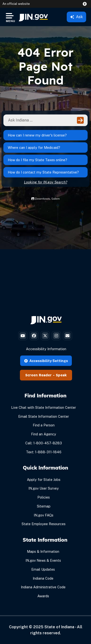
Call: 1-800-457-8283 (44, 443)
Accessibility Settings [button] (46, 361)
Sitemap (44, 506)
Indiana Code (43, 578)
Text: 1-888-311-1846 (44, 452)
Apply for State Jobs (44, 480)
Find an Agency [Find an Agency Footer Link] (44, 434)
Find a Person (44, 425)
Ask (76, 17)
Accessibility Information (46, 349)
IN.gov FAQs (44, 515)
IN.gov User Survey (44, 488)
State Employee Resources (44, 524)
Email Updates (43, 569)
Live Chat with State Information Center (44, 407)
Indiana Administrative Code (43, 587)
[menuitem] (33, 17)
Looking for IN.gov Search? (46, 182)
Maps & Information (43, 551)
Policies (44, 497)
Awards (43, 596)
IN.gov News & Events (43, 560)
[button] (86, 4)
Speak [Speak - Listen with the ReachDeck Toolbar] (61, 375)
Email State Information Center (44, 416)
